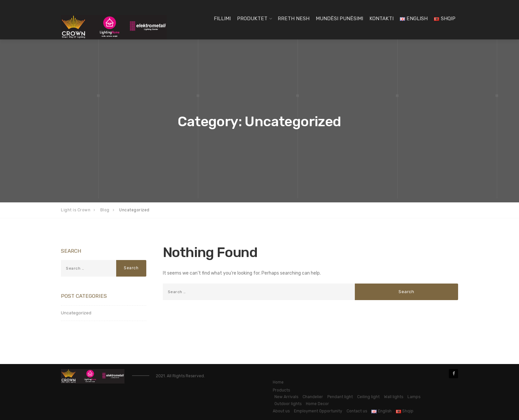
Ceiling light (368, 397)
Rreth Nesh (294, 19)
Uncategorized (76, 313)
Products (281, 390)
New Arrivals (286, 397)
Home (278, 382)
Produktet (252, 19)
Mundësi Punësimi (339, 19)
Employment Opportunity (318, 411)
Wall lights (394, 397)
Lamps (414, 397)
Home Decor (317, 404)
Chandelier (313, 397)
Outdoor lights (288, 404)
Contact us (357, 411)
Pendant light (340, 397)
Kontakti (381, 19)
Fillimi (222, 19)
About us (281, 411)
